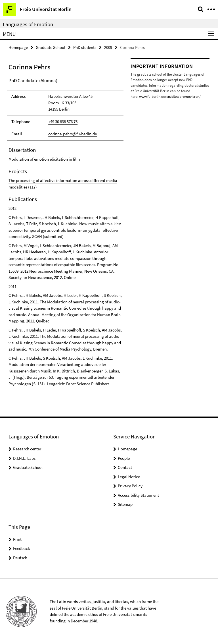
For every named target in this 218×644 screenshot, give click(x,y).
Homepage (18, 47)
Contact (125, 467)
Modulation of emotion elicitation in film (44, 159)
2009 (108, 47)
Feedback (21, 548)
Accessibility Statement (138, 495)
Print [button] (17, 539)
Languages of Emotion (28, 24)
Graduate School (51, 47)
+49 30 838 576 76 (63, 122)
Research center (27, 449)
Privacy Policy (130, 486)
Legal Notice (129, 477)
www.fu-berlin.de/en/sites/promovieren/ (170, 97)
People (124, 458)
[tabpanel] (65, 232)
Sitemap (125, 504)
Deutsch (20, 558)
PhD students (85, 47)
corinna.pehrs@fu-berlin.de (73, 134)
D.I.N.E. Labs (24, 458)
